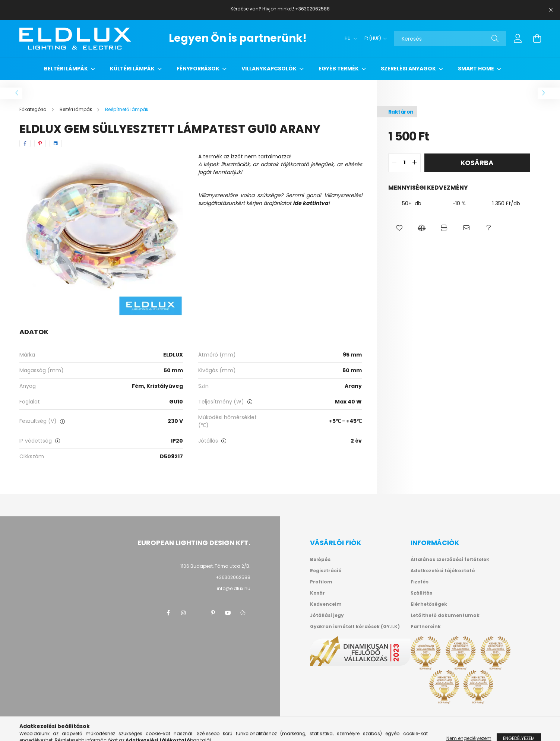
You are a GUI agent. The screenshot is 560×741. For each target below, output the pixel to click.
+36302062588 (233, 577)
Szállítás (421, 593)
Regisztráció (326, 571)
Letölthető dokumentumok (445, 615)
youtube (228, 613)
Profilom (321, 582)
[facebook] (25, 143)
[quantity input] (404, 163)
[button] (399, 228)
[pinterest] (40, 143)
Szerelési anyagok (409, 69)
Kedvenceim (326, 604)
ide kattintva (311, 203)
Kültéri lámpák (133, 69)
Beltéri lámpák (67, 69)
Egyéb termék (339, 69)
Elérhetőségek (429, 604)
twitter (198, 613)
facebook (168, 613)
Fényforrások (199, 69)
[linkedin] (56, 143)
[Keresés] (450, 38)
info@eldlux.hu (234, 588)
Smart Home (477, 69)
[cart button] (537, 38)
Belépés (320, 560)
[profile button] (518, 38)
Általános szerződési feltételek (450, 560)
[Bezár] (551, 10)
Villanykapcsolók (270, 69)
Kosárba (477, 163)
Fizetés (420, 582)
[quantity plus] (415, 163)
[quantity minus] (394, 163)
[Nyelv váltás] (349, 38)
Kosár (317, 593)
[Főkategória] (34, 109)
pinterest (213, 613)
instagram (183, 613)
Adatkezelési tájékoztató (443, 571)
